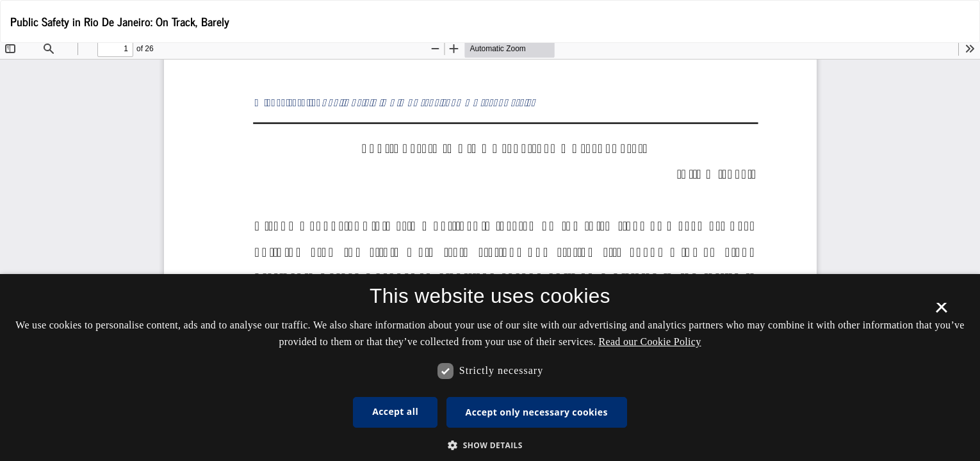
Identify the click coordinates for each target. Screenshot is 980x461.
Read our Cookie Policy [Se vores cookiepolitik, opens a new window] (650, 342)
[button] (490, 445)
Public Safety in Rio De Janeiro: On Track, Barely (120, 21)
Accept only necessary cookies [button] (537, 412)
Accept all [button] (395, 411)
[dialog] (490, 368)
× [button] (941, 312)
